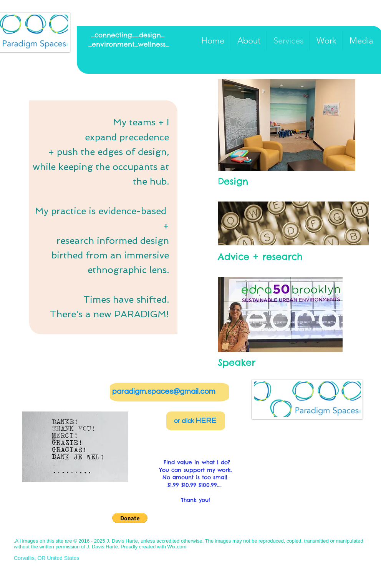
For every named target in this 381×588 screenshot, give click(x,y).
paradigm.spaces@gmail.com (164, 391)
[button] (287, 125)
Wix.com (177, 547)
